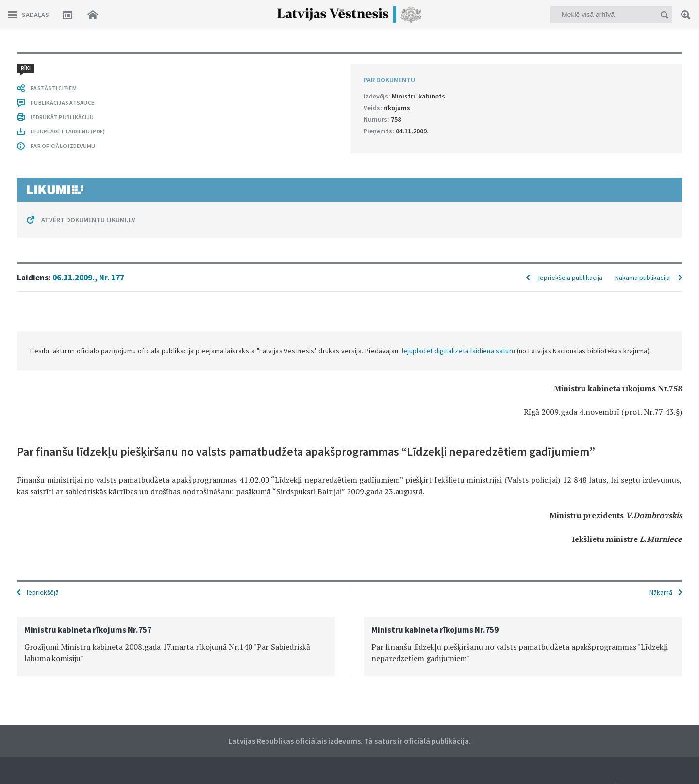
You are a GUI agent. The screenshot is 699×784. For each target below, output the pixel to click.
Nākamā (661, 592)
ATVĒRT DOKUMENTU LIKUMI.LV (88, 220)
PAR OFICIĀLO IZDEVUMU (63, 146)
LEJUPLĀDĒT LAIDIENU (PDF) (68, 131)
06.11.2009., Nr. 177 (88, 278)
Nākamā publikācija (642, 278)
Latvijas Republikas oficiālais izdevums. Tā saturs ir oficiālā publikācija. (349, 741)
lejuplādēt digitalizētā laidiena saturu (459, 351)
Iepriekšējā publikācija (570, 278)
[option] (176, 646)
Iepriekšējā (43, 592)
